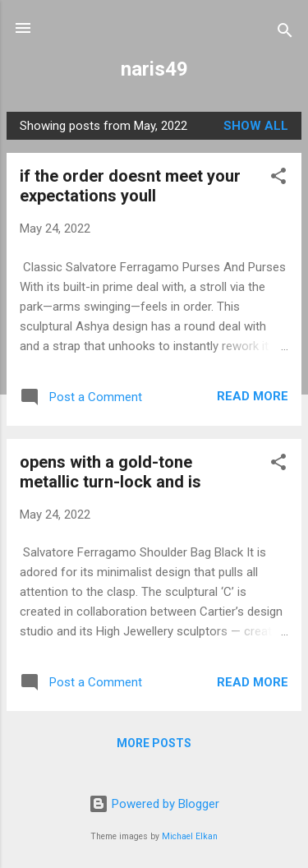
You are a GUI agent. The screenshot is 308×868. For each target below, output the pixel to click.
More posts (154, 743)
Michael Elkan (190, 836)
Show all (256, 126)
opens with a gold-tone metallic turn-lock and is (110, 472)
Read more (253, 396)
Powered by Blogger (154, 804)
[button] (278, 179)
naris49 (154, 69)
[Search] (285, 33)
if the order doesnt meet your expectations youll (130, 186)
